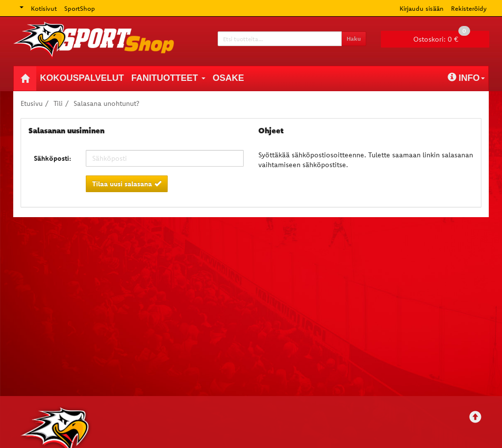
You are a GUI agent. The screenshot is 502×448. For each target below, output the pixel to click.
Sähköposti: (52, 158)
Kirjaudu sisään (422, 8)
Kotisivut (44, 8)
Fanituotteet (168, 78)
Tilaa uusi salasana (127, 184)
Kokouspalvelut (82, 78)
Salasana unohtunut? (106, 103)
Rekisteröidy (469, 8)
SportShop (80, 8)
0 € (442, 37)
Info (466, 78)
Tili (58, 103)
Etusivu (32, 103)
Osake (228, 78)
